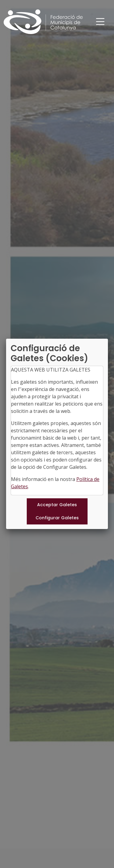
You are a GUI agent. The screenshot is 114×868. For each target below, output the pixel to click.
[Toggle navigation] (100, 22)
